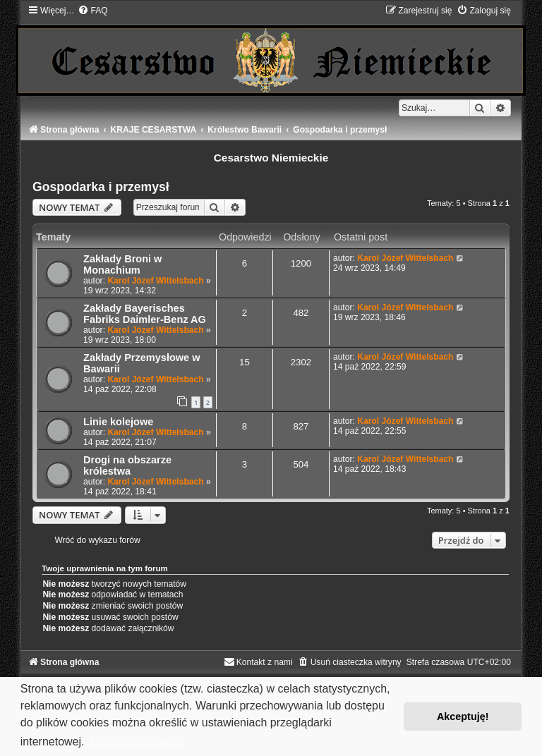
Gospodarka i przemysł (101, 187)
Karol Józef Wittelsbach (155, 281)
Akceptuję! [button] (463, 717)
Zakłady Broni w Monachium (122, 264)
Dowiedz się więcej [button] (137, 742)
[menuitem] (92, 11)
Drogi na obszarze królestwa (127, 465)
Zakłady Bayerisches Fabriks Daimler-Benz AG (145, 314)
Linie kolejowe (118, 422)
